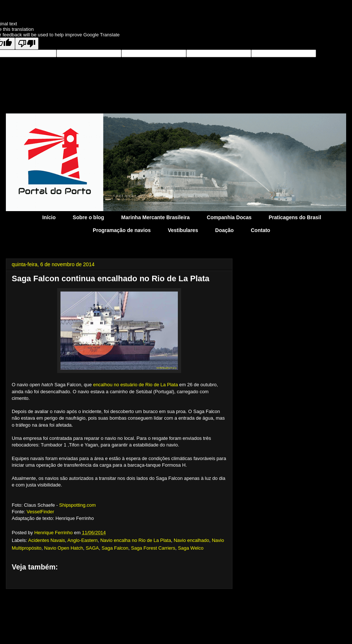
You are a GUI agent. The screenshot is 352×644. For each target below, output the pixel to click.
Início (49, 217)
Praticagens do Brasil (295, 217)
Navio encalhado (192, 540)
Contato (261, 230)
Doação (225, 230)
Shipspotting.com (77, 505)
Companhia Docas (229, 217)
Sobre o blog (88, 217)
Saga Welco (191, 548)
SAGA (92, 548)
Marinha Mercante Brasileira (156, 217)
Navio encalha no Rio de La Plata (135, 540)
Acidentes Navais (47, 540)
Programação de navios (122, 230)
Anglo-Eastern (82, 540)
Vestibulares (183, 230)
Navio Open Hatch (63, 548)
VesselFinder (40, 512)
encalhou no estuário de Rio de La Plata (135, 385)
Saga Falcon (115, 548)
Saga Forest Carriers (153, 548)
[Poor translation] (27, 44)
